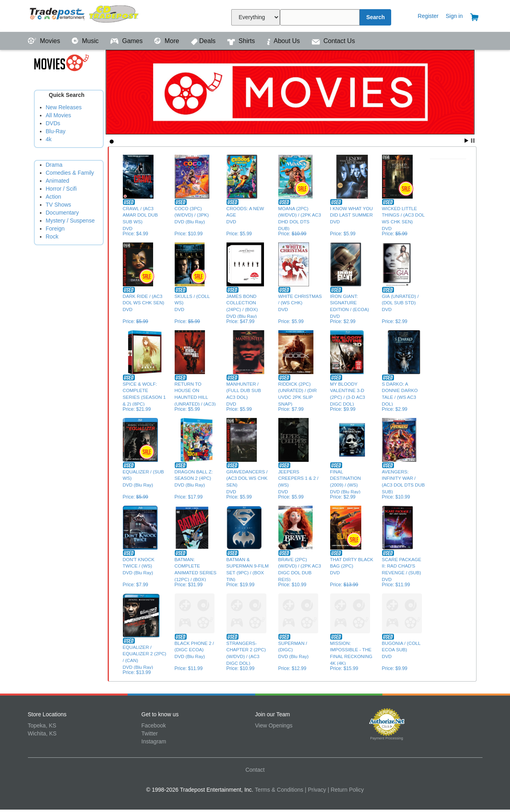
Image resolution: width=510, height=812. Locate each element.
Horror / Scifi (61, 189)
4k (49, 139)
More (167, 41)
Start (467, 141)
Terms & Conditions (279, 790)
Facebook (154, 725)
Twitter (150, 733)
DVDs (53, 123)
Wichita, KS (42, 733)
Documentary (62, 213)
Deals (204, 41)
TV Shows (59, 205)
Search (375, 17)
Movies (45, 41)
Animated (58, 181)
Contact (255, 770)
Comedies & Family (70, 173)
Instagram (154, 741)
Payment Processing (387, 738)
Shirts (242, 41)
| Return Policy (346, 790)
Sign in (454, 16)
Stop (473, 141)
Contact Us (334, 41)
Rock (52, 237)
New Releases (64, 107)
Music (86, 41)
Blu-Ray (56, 131)
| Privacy (315, 790)
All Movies (59, 115)
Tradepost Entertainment (85, 15)
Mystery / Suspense (70, 221)
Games (127, 41)
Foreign (55, 229)
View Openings (274, 725)
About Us (284, 41)
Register (428, 16)
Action (54, 197)
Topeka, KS (42, 725)
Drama (54, 165)
